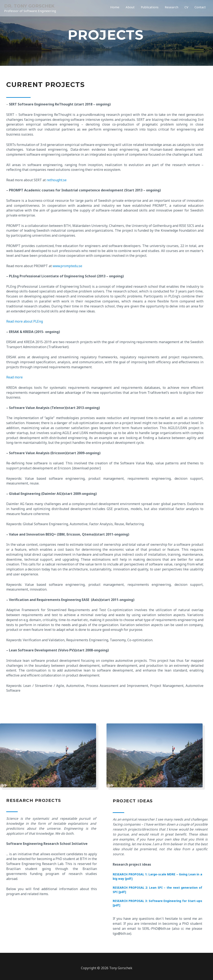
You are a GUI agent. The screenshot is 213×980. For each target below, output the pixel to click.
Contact (200, 8)
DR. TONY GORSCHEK (30, 6)
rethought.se (57, 180)
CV (185, 8)
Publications (145, 8)
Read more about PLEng (25, 321)
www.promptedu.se (68, 266)
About (124, 8)
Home (108, 8)
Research (169, 8)
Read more (15, 377)
